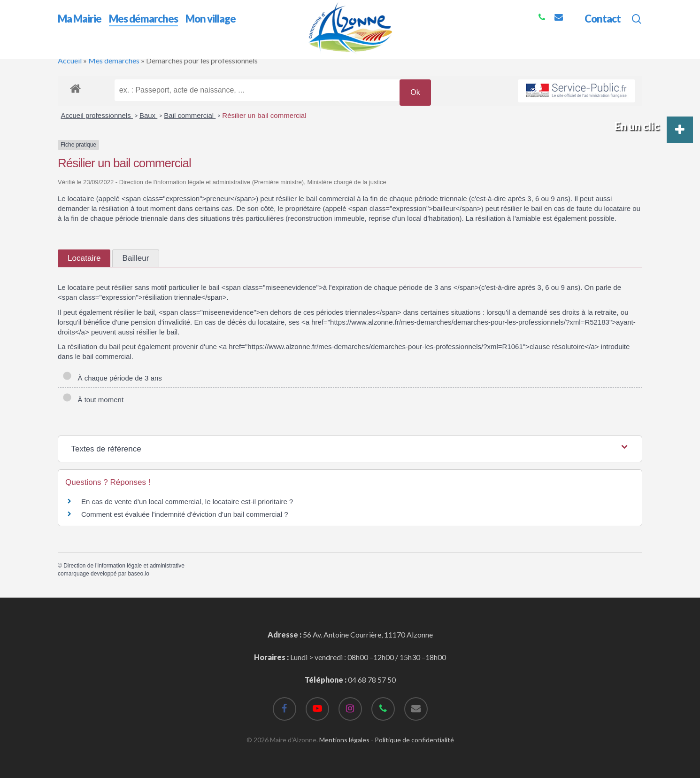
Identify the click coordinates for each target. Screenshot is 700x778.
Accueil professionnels (97, 115)
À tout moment (93, 400)
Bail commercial (190, 115)
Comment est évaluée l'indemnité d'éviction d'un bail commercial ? (185, 514)
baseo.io (138, 574)
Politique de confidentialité (414, 740)
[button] (680, 130)
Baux (148, 115)
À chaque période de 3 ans (112, 378)
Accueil (70, 60)
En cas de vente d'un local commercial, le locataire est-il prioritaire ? (187, 502)
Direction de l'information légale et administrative (124, 566)
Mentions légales (344, 740)
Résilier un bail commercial (264, 115)
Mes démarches (114, 60)
